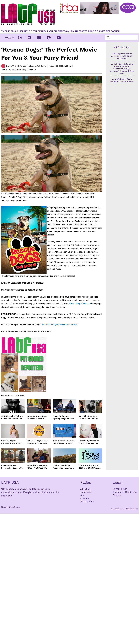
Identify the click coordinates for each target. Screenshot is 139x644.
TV (3, 31)
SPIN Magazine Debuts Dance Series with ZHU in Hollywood (12, 417)
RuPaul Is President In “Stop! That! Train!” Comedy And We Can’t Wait (38, 467)
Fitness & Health (68, 31)
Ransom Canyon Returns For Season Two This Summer (13, 467)
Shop (83, 495)
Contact (85, 498)
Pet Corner (113, 31)
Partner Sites (87, 501)
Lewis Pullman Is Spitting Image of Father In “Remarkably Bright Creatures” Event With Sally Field (64, 417)
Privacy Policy (120, 489)
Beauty (42, 31)
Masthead (86, 492)
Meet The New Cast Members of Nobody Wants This (88, 417)
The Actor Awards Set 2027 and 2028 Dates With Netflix (89, 467)
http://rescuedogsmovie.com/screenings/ (60, 324)
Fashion (52, 31)
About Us (85, 489)
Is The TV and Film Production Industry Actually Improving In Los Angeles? (63, 467)
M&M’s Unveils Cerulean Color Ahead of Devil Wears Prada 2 (64, 442)
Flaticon (117, 495)
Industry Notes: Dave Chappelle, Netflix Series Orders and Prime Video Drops (39, 417)
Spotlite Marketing (130, 509)
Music (14, 31)
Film (7, 31)
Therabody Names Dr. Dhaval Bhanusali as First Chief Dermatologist (89, 442)
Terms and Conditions (125, 492)
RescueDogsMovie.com (80, 304)
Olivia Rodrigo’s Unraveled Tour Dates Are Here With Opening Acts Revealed (12, 442)
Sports (83, 31)
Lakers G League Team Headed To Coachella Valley (38, 442)
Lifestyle (25, 31)
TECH (34, 31)
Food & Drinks (97, 31)
